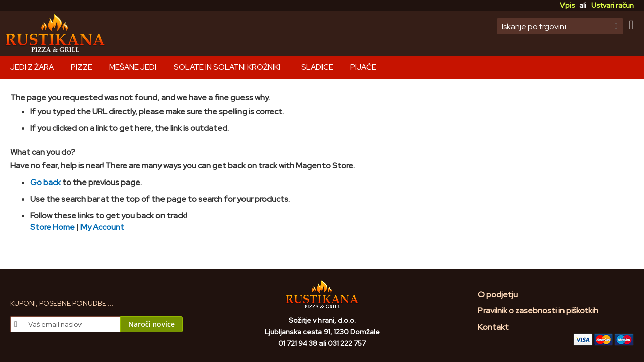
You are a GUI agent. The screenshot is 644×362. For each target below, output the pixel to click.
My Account (102, 227)
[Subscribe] (151, 324)
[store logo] (55, 33)
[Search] (616, 26)
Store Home (53, 227)
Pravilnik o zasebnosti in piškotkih (538, 310)
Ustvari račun (613, 5)
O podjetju (498, 294)
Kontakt (493, 327)
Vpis (568, 5)
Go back (46, 182)
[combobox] (560, 26)
